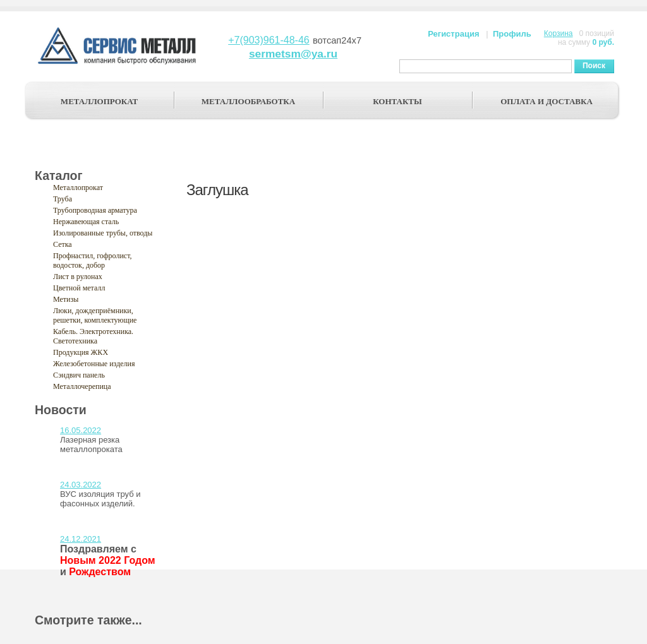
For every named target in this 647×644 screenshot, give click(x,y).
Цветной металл (79, 288)
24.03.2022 (81, 485)
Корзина (559, 33)
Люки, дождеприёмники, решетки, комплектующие (95, 315)
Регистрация (453, 34)
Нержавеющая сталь (86, 222)
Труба (63, 199)
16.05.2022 (81, 430)
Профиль (512, 34)
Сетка (63, 244)
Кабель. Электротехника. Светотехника (93, 336)
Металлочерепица (82, 386)
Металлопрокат (78, 188)
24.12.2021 (81, 539)
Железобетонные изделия (94, 364)
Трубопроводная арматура (95, 210)
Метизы (66, 299)
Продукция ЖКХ (81, 352)
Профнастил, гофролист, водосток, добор (93, 260)
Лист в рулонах (78, 277)
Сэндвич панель (79, 375)
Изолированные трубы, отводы (103, 233)
